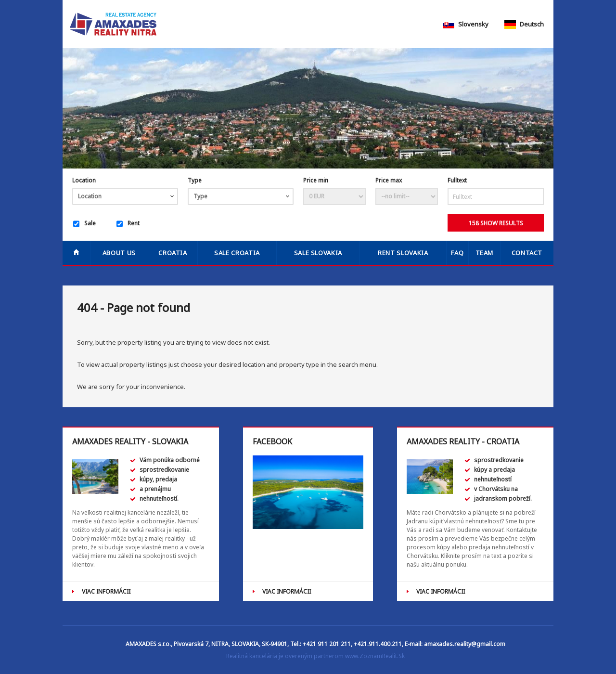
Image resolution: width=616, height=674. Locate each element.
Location (84, 180)
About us (119, 253)
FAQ (457, 253)
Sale (84, 224)
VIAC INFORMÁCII (106, 591)
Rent (128, 224)
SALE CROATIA (237, 253)
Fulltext (457, 180)
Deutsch (524, 24)
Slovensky (466, 24)
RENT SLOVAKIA (403, 253)
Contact (527, 253)
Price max (389, 180)
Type (195, 180)
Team (485, 253)
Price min (316, 180)
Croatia (173, 253)
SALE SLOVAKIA (318, 253)
